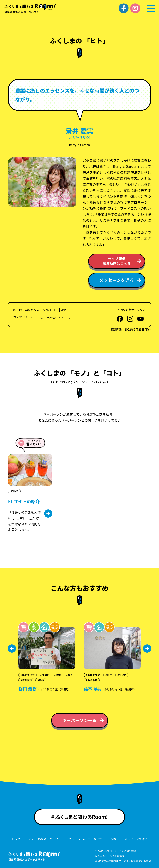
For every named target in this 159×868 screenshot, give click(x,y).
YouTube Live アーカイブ (86, 839)
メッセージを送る (136, 839)
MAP (63, 310)
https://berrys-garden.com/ (52, 317)
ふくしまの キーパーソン (45, 839)
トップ (16, 839)
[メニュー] (151, 8)
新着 (113, 839)
